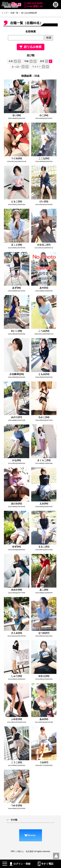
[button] (56, 5)
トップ (5, 13)
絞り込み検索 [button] (30, 47)
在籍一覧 (14, 13)
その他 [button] (14, 820)
